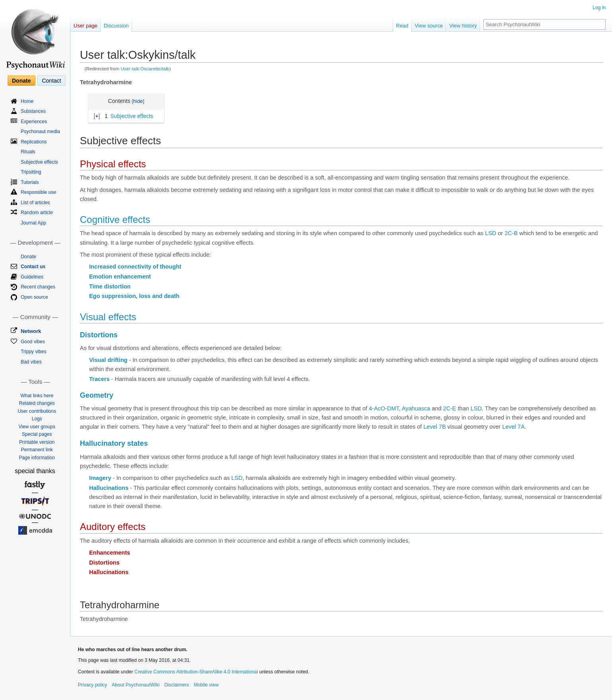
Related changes (37, 403)
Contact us (33, 267)
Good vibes (33, 342)
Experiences (34, 122)
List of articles (35, 203)
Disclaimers (176, 685)
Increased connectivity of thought (135, 267)
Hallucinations (109, 488)
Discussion (116, 26)
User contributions (37, 411)
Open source (34, 297)
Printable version (37, 442)
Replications (34, 142)
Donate (21, 81)
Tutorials (30, 182)
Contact (51, 81)
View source (429, 26)
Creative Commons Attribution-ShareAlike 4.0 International (196, 672)
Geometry (97, 395)
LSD (491, 233)
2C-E (450, 408)
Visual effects (108, 317)
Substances (33, 111)
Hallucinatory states (114, 443)
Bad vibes (31, 362)
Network (31, 331)
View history (463, 26)
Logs (37, 419)
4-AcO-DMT (384, 408)
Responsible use (38, 192)
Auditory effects (113, 527)
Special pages (37, 434)
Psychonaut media (40, 131)
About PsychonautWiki (136, 685)
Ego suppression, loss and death (134, 296)
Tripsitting (31, 172)
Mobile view (206, 685)
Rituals (28, 152)
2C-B (511, 233)
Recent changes (38, 287)
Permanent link (37, 450)
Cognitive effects (115, 219)
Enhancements (109, 553)
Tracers (99, 379)
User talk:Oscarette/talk (145, 69)
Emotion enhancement (120, 277)
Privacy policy (92, 685)
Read (402, 26)
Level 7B (434, 427)
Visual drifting (108, 360)
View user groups (37, 427)
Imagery (100, 478)
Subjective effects (39, 162)
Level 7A (513, 427)
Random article (37, 213)
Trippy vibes (33, 352)
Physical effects (113, 164)
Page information (37, 458)
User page (85, 26)
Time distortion (110, 286)
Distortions (99, 335)
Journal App (33, 223)
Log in (599, 8)
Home (27, 101)
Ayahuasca (416, 408)
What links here (37, 396)
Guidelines (32, 277)
